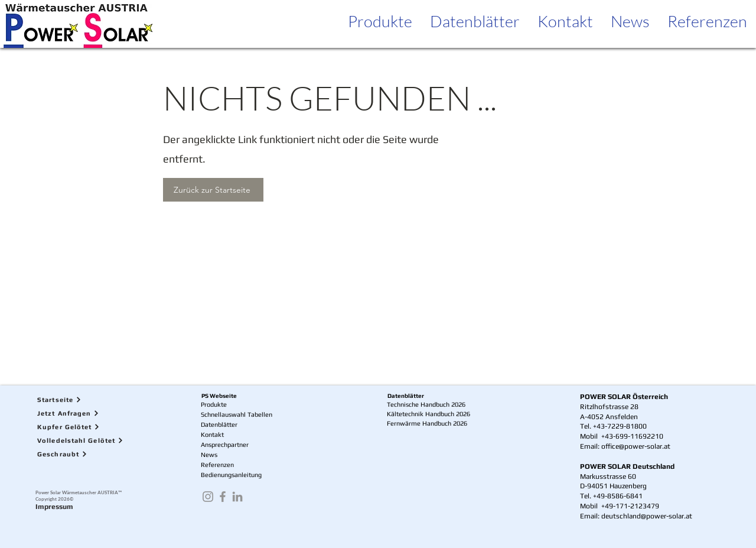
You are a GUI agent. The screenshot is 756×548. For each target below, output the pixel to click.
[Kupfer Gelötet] (88, 427)
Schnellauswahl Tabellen (237, 414)
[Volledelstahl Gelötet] (88, 440)
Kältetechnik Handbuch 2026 (428, 414)
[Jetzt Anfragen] (88, 413)
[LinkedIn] (237, 497)
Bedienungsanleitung (231, 475)
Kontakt (212, 434)
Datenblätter (219, 424)
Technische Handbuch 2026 (426, 404)
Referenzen (217, 465)
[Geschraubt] (88, 454)
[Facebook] (223, 497)
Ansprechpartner (225, 445)
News (209, 455)
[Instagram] (208, 497)
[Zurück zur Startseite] (213, 190)
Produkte (214, 404)
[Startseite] (88, 399)
